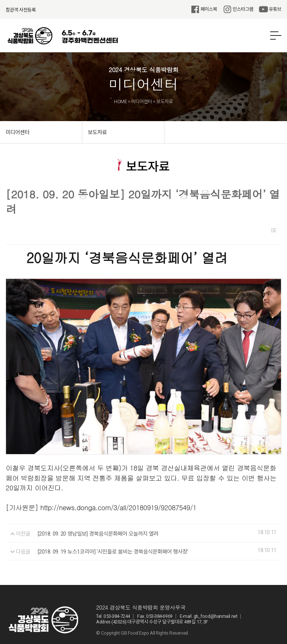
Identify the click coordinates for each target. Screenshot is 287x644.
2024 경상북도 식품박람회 (30, 36)
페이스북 (204, 9)
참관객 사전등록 (21, 10)
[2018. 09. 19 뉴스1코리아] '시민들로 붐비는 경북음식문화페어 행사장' (113, 529)
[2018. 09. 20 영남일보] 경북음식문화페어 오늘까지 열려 (98, 511)
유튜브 (270, 9)
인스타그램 (238, 9)
